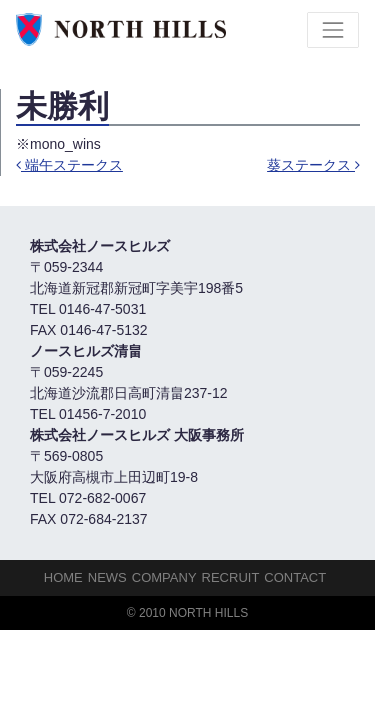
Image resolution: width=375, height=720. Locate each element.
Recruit (231, 577)
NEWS (107, 577)
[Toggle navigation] (333, 30)
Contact (295, 577)
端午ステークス (69, 165)
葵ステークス (313, 165)
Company (164, 577)
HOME (63, 577)
